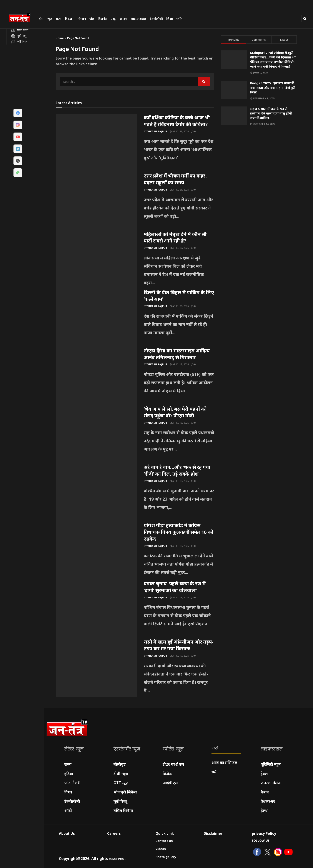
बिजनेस (102, 19)
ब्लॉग (179, 19)
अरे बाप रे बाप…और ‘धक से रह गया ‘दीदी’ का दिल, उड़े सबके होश (177, 470)
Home (60, 38)
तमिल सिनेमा (123, 811)
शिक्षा (170, 19)
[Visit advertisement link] (259, 173)
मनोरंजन (81, 19)
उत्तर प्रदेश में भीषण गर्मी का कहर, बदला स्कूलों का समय (175, 179)
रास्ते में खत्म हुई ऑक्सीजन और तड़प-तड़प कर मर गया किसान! (179, 645)
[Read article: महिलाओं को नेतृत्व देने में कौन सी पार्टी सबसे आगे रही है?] (96, 260)
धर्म (214, 772)
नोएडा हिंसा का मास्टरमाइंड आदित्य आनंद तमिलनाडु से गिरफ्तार (177, 354)
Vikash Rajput (157, 131)
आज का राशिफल (224, 763)
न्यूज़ (49, 19)
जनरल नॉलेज (271, 783)
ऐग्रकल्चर (268, 801)
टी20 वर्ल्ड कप (173, 764)
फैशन (265, 792)
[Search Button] (305, 19)
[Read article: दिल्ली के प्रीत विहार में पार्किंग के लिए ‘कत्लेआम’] (96, 318)
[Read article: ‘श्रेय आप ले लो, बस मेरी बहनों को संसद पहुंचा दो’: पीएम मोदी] (96, 435)
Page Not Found (78, 38)
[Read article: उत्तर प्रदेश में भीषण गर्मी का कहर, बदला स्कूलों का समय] (96, 201)
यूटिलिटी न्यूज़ (271, 764)
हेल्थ (264, 811)
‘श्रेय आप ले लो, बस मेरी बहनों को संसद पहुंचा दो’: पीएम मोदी (175, 412)
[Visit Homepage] (22, 18)
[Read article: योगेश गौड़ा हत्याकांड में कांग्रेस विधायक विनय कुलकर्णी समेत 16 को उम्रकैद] (96, 551)
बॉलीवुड (120, 764)
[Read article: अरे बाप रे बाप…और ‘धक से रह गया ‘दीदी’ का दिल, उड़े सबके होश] (96, 493)
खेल (92, 19)
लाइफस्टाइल (138, 19)
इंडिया (69, 774)
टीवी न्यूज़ (121, 774)
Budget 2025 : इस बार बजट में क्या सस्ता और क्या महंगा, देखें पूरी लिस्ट (273, 88)
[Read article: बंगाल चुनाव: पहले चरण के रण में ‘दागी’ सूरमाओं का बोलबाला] (96, 609)
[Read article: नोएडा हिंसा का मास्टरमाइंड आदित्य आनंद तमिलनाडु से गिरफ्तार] (96, 376)
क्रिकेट (167, 774)
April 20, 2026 (179, 248)
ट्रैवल (264, 774)
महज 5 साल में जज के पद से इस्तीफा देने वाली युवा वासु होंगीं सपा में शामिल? (271, 113)
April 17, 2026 (179, 656)
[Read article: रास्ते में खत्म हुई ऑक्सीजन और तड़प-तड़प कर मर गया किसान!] (96, 667)
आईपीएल (170, 783)
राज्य (59, 19)
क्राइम (124, 19)
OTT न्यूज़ (121, 783)
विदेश (68, 19)
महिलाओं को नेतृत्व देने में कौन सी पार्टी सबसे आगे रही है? (175, 237)
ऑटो (68, 811)
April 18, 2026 (179, 364)
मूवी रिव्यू (120, 801)
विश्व (68, 792)
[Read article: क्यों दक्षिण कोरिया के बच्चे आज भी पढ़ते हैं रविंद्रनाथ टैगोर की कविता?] (96, 143)
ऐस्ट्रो (114, 19)
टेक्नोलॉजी (156, 19)
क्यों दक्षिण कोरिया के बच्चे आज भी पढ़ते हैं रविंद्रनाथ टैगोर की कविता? (177, 121)
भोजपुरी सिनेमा (125, 792)
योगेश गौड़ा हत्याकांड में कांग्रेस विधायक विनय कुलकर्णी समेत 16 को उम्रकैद (179, 532)
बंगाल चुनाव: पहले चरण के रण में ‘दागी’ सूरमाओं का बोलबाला (175, 587)
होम (41, 19)
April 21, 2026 (179, 131)
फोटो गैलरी (72, 783)
